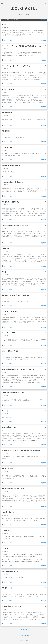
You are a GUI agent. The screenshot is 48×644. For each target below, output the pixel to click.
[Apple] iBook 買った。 (9, 89)
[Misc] (4, 272)
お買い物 (27, 14)
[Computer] (5, 249)
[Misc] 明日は (6, 131)
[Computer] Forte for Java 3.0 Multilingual (15, 295)
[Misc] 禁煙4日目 (7, 113)
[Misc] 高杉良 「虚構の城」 (11, 202)
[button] (45, 24)
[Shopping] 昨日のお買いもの (11, 606)
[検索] (46, 4)
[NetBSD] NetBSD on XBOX (11, 572)
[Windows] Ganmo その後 (10, 351)
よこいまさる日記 (24, 8)
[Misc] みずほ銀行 (8, 469)
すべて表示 (44, 20)
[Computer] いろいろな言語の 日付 (13, 393)
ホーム (21, 14)
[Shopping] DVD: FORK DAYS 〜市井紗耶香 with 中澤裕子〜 (21, 450)
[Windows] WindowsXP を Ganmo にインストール (18, 369)
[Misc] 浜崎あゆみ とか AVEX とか (13, 489)
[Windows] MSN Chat (9, 427)
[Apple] (4, 24)
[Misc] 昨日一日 (7, 588)
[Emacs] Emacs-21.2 (8, 333)
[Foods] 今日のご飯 (8, 512)
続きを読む (44, 40)
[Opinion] (5, 411)
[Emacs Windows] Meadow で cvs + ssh (15, 225)
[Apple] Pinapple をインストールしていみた (16, 66)
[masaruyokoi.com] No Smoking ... (13, 182)
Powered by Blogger (24, 635)
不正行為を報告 (24, 641)
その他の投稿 (24, 629)
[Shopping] (5, 530)
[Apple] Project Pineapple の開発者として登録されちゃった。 (22, 46)
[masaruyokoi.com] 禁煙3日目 (12, 166)
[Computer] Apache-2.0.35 (10, 311)
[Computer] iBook (8, 147)
